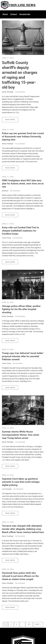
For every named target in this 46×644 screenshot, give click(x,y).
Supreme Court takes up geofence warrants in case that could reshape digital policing (21, 482)
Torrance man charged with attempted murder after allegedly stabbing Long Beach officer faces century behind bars (23, 529)
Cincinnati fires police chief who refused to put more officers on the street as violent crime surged (20, 576)
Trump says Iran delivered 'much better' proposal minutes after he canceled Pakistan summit (23, 356)
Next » (38, 624)
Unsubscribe (25, 14)
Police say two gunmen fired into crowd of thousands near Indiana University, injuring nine (23, 136)
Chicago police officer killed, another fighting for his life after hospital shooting (21, 309)
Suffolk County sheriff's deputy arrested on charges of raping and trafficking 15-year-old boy (20, 75)
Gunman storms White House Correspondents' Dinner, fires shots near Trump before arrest (21, 435)
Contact (14, 14)
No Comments (20, 92)
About (5, 14)
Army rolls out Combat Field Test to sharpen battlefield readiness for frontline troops (20, 231)
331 (29, 624)
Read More (10, 120)
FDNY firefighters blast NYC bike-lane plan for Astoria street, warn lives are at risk (23, 184)
